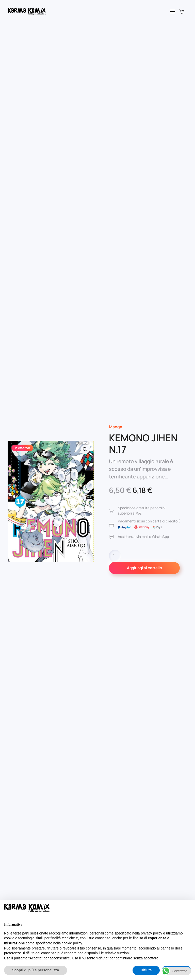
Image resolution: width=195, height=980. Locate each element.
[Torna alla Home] (27, 11)
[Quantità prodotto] (115, 556)
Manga (116, 427)
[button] (173, 11)
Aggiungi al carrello (144, 568)
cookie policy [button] (72, 943)
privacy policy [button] (152, 933)
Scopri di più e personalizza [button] (36, 970)
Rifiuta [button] (146, 970)
